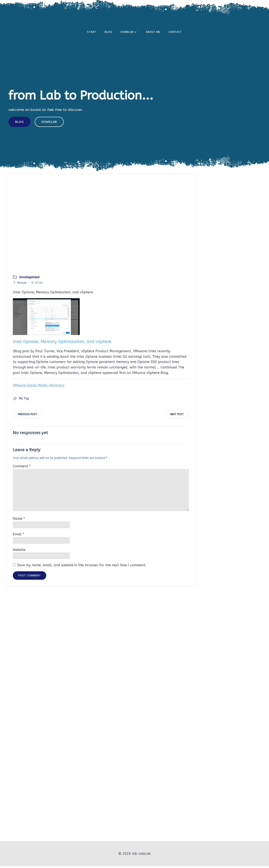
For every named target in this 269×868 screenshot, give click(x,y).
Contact (175, 32)
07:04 (37, 285)
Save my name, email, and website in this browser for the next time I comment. (82, 568)
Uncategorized (29, 279)
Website (19, 552)
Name (19, 521)
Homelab (129, 32)
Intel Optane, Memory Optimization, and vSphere (62, 344)
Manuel (20, 285)
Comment (22, 469)
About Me (153, 32)
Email (18, 537)
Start (92, 32)
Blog (108, 32)
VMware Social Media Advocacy (38, 387)
